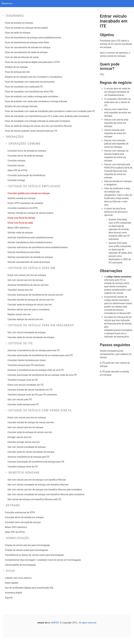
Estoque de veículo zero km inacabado (41, 325)
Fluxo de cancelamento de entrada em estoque (28, 47)
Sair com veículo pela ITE (20, 400)
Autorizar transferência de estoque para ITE (29, 457)
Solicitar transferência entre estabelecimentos (30, 242)
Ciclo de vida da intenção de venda (22, 57)
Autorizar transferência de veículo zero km (28, 285)
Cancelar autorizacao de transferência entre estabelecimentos (38, 247)
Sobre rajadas (12, 583)
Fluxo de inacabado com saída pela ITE (24, 87)
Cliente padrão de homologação (20, 565)
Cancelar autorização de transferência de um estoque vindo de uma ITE (42, 375)
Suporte (9, 598)
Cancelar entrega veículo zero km (24, 442)
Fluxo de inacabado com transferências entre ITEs (29, 92)
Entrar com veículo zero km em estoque (27, 275)
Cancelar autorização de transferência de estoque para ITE (36, 462)
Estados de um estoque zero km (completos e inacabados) (33, 77)
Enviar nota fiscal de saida (20, 223)
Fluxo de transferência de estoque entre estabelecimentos (33, 38)
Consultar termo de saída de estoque (25, 156)
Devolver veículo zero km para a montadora (28, 310)
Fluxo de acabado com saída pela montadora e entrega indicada (36, 101)
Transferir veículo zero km (20, 290)
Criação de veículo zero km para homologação (27, 545)
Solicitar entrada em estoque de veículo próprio (30, 213)
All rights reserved (87, 623)
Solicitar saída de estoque (20, 233)
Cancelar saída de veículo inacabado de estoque (31, 337)
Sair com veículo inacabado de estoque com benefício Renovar (38, 485)
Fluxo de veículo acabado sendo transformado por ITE (31, 131)
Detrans (13, 505)
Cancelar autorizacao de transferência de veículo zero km (35, 295)
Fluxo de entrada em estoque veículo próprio (26, 28)
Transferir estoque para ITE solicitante (26, 365)
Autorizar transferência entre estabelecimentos (30, 238)
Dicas (10, 571)
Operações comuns (24, 144)
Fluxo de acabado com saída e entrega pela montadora (32, 96)
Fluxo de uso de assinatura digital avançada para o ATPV (32, 62)
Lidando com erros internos (18, 578)
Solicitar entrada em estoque (21, 198)
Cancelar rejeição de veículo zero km (25, 319)
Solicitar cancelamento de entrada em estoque (30, 257)
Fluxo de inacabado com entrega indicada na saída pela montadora (37, 121)
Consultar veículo (16, 166)
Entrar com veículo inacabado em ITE (26, 385)
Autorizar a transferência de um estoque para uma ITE (34, 350)
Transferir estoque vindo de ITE (23, 380)
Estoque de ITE (21, 343)
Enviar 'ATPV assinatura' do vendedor (25, 203)
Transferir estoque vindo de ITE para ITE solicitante (32, 395)
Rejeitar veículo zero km (19, 314)
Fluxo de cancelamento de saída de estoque (26, 52)
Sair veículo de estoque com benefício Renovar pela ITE (34, 499)
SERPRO (55, 623)
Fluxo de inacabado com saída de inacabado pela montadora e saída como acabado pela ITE (50, 111)
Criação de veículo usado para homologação (27, 550)
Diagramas (15, 16)
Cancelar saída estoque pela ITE (23, 404)
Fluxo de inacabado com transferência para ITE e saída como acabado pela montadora (47, 116)
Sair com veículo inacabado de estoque (27, 332)
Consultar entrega (16, 180)
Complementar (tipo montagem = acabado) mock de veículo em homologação (43, 560)
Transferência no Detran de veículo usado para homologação (34, 555)
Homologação (18, 538)
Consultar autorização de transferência (26, 175)
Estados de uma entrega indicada (21, 106)
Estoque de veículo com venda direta (40, 410)
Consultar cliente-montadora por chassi (27, 360)
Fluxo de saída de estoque (18, 33)
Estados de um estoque (16, 67)
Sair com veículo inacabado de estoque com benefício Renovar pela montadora (46, 494)
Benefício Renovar (24, 473)
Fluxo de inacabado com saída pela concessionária (30, 82)
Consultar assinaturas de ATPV (23, 208)
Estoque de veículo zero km (32, 268)
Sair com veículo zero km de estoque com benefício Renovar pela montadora (45, 490)
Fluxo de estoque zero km (17, 72)
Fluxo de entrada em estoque (19, 23)
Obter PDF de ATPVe (17, 170)
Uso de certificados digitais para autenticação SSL (29, 588)
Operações (15, 137)
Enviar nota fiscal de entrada (21, 218)
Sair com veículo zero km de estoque (25, 280)
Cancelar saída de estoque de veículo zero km (30, 305)
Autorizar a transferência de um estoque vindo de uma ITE (36, 370)
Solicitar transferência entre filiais (24, 252)
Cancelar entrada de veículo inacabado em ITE (30, 390)
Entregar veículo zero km (19, 437)
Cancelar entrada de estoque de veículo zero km (31, 300)
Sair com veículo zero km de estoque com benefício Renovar (37, 480)
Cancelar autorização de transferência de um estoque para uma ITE (40, 355)
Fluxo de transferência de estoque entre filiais (27, 42)
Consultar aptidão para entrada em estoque (29, 193)
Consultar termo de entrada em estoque (27, 151)
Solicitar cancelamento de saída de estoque (29, 262)
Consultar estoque (16, 161)
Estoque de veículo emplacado (34, 186)
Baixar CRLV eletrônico (19, 228)
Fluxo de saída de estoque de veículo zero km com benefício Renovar (38, 126)
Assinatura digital (13, 593)
